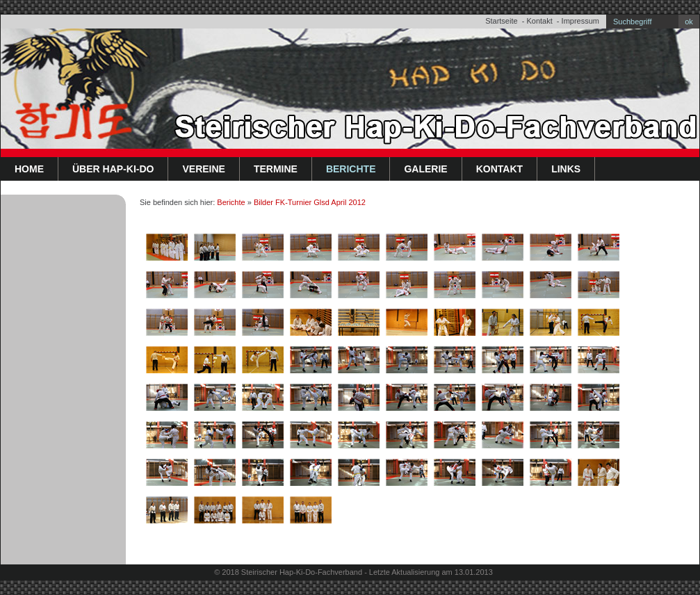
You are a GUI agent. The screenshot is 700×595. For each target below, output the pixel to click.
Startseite (501, 21)
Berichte (351, 169)
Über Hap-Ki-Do (113, 169)
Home (29, 169)
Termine (276, 169)
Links (566, 169)
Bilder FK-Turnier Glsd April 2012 (310, 202)
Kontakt (539, 21)
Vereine (203, 169)
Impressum (580, 21)
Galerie (425, 169)
